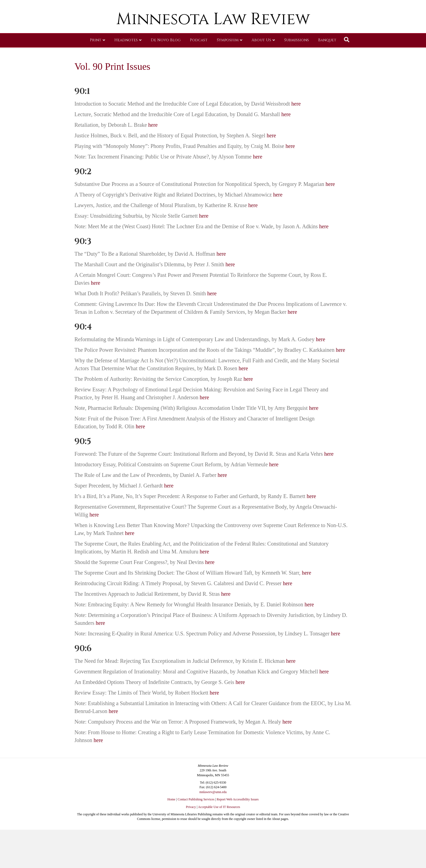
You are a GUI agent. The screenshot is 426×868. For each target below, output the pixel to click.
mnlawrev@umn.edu (213, 792)
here (296, 104)
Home (171, 799)
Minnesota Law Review (213, 59)
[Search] (347, 80)
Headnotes (126, 80)
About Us (261, 80)
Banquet (327, 80)
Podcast (199, 80)
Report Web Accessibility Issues (238, 799)
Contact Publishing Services (196, 799)
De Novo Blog (166, 80)
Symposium (228, 80)
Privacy (191, 807)
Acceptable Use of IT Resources (219, 807)
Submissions (297, 80)
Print (96, 80)
